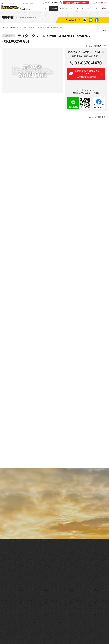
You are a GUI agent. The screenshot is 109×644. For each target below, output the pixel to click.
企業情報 (103, 8)
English (106, 3)
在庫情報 (54, 8)
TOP (46, 8)
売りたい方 (64, 8)
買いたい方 (75, 8)
